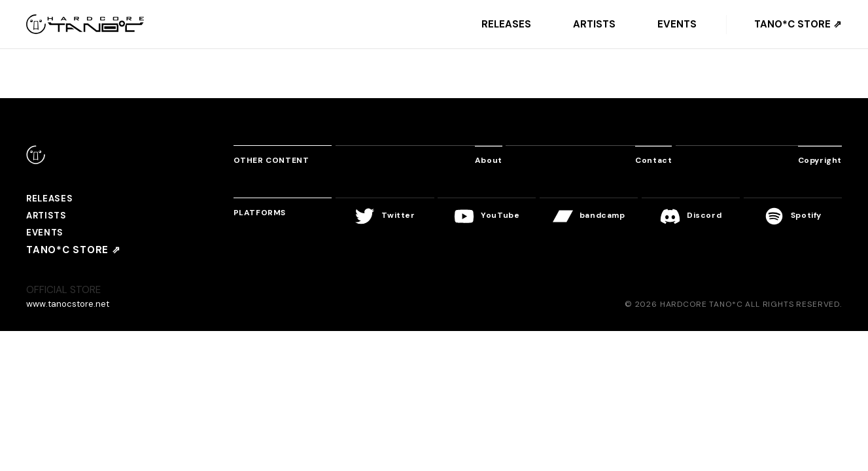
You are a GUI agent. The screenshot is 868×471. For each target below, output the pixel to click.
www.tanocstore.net (72, 310)
